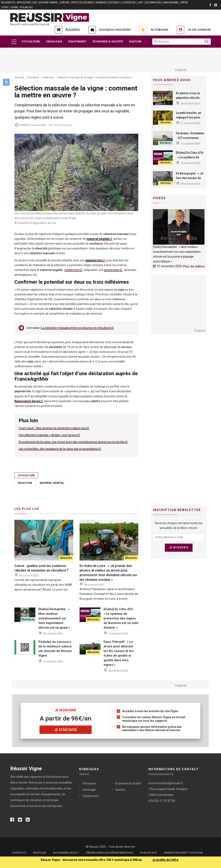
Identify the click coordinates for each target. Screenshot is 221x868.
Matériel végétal (52, 483)
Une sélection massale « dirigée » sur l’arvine (48, 435)
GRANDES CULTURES (107, 3)
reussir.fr (8, 3)
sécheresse (112, 270)
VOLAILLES (26, 7)
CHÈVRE (65, 3)
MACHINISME (171, 3)
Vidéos (159, 198)
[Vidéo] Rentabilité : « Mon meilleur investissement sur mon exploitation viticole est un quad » (54, 618)
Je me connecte (199, 30)
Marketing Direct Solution (183, 853)
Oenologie (54, 41)
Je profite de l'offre (165, 860)
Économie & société (108, 41)
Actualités (73, 30)
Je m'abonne (159, 30)
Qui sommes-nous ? (66, 853)
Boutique (40, 853)
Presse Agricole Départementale (110, 853)
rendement (72, 270)
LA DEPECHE (129, 3)
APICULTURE (24, 3)
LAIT (140, 3)
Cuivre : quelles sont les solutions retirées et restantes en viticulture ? (41, 568)
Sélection (25, 483)
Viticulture (31, 41)
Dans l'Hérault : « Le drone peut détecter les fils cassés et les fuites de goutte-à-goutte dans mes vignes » (119, 653)
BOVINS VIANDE (48, 3)
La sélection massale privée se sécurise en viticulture (76, 328)
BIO (35, 3)
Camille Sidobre (63, 125)
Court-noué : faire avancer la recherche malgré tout (52, 428)
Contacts (19, 853)
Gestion (135, 41)
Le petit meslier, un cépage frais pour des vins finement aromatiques (189, 120)
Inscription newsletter (115, 30)
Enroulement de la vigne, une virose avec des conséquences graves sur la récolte (72, 442)
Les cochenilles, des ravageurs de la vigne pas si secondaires (58, 449)
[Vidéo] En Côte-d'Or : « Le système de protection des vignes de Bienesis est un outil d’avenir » (121, 618)
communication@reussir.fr (166, 783)
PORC (5, 7)
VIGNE (14, 7)
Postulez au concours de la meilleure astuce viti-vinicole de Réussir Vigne (55, 649)
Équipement (77, 41)
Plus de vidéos (194, 266)
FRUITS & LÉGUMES (82, 3)
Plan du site (149, 853)
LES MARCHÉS (153, 3)
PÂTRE (184, 3)
